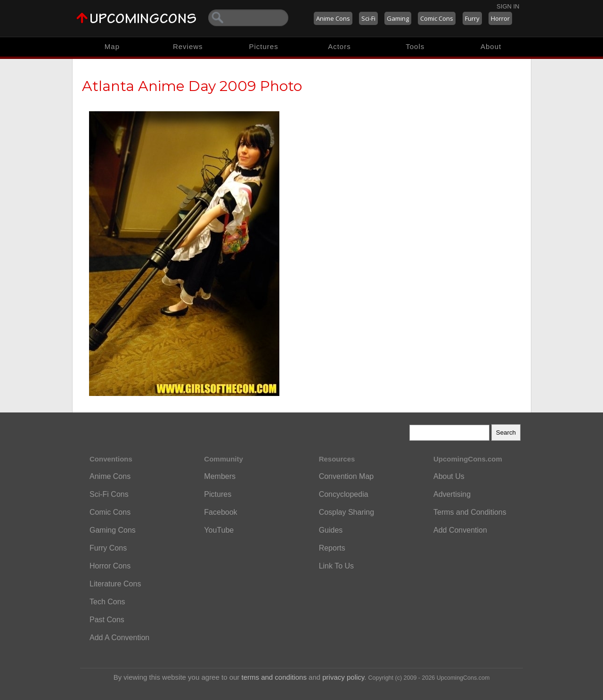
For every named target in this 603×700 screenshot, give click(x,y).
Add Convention (460, 530)
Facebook (220, 512)
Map (112, 46)
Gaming (398, 18)
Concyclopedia (344, 494)
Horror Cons (110, 566)
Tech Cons (107, 602)
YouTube (219, 530)
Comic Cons (437, 18)
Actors (339, 46)
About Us (449, 476)
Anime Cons (333, 18)
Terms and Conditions (470, 512)
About (491, 46)
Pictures (263, 46)
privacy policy (343, 677)
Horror (500, 18)
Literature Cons (115, 584)
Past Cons (107, 620)
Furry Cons (108, 548)
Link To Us (336, 566)
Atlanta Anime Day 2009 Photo (192, 86)
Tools (415, 46)
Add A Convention (119, 638)
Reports (332, 548)
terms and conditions (274, 677)
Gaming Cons (113, 530)
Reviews (188, 46)
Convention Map (346, 476)
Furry (472, 18)
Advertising (452, 494)
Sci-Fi (368, 18)
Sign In (508, 6)
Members (220, 476)
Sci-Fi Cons (109, 494)
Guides (331, 530)
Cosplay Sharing (346, 512)
